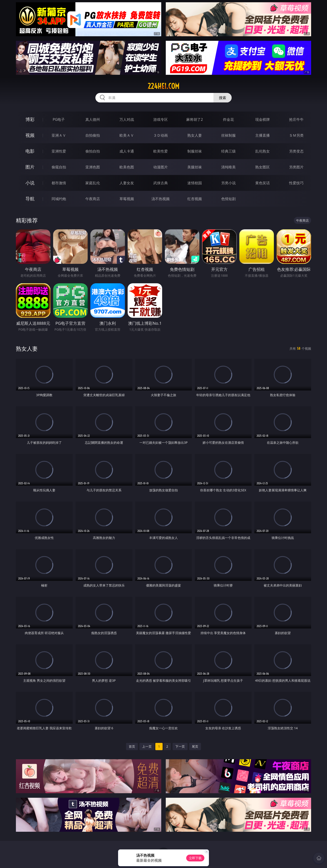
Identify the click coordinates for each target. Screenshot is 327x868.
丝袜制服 (228, 135)
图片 (30, 167)
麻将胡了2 (194, 119)
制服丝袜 (195, 151)
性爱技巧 (296, 183)
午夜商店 (93, 199)
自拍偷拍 (93, 135)
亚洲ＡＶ (59, 135)
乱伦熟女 (263, 151)
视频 (30, 135)
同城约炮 (59, 199)
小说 (30, 183)
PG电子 (59, 119)
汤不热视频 (161, 199)
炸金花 (228, 119)
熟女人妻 (195, 135)
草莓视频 (127, 199)
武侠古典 (161, 183)
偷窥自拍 (59, 167)
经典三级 (228, 151)
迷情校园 (195, 183)
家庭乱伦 (93, 183)
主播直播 (263, 135)
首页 (132, 746)
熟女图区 (263, 167)
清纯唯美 (228, 167)
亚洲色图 (93, 167)
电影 (30, 151)
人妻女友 (127, 183)
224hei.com (163, 86)
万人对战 (127, 119)
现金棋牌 (263, 119)
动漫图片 (161, 167)
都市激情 (59, 183)
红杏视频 (195, 199)
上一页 (147, 746)
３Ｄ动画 (161, 135)
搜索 (223, 98)
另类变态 (296, 151)
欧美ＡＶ (127, 135)
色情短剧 (228, 199)
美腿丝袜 (195, 167)
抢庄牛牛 (296, 119)
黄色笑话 (263, 183)
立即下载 (195, 858)
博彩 (30, 119)
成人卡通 (127, 151)
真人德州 (93, 119)
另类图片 (296, 167)
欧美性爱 (161, 151)
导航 (30, 199)
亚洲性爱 (59, 151)
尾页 (195, 746)
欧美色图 (127, 167)
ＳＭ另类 (296, 135)
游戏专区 (161, 119)
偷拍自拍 (93, 151)
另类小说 (228, 183)
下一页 (180, 746)
